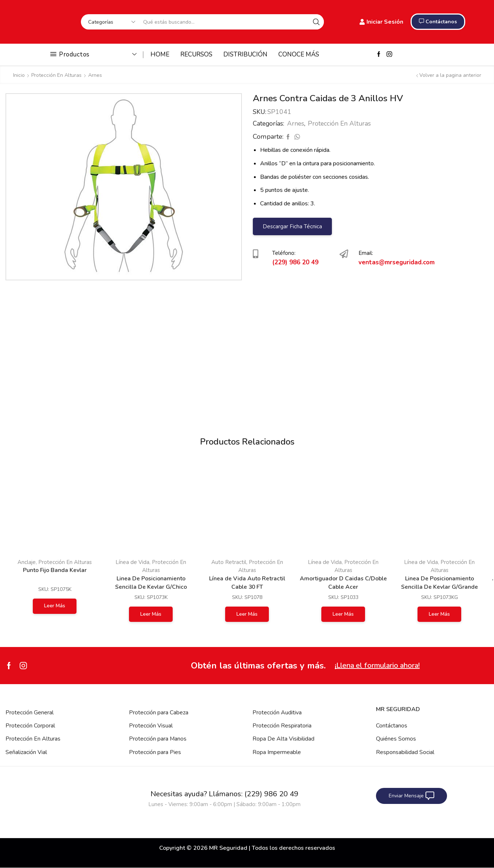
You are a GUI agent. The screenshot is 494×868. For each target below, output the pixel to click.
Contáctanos (392, 726)
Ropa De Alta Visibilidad (283, 739)
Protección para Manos (158, 739)
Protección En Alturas (56, 75)
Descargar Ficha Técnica (292, 226)
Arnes (95, 75)
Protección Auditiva (277, 713)
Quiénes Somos (396, 739)
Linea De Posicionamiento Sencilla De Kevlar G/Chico (151, 583)
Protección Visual (151, 726)
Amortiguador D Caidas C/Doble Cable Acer (343, 583)
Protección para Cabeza (159, 713)
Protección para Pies (155, 752)
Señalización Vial (26, 752)
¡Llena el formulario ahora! (377, 665)
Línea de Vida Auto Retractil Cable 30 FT (247, 583)
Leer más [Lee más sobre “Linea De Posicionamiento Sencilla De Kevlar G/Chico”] (151, 614)
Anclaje (27, 562)
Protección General (30, 713)
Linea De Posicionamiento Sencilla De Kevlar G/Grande (440, 583)
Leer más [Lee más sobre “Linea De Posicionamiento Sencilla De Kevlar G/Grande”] (439, 614)
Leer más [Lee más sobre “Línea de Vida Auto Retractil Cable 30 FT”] (247, 614)
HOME (160, 54)
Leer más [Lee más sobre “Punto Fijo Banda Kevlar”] (55, 606)
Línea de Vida (132, 562)
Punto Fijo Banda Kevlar (55, 570)
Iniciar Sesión (381, 22)
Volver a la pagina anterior (450, 75)
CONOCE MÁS (299, 54)
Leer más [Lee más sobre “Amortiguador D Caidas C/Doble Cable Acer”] (343, 614)
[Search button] (316, 22)
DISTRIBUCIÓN (245, 54)
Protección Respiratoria (282, 726)
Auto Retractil (229, 562)
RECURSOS (196, 54)
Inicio (19, 75)
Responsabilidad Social (405, 752)
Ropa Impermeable (277, 752)
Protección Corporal (30, 726)
